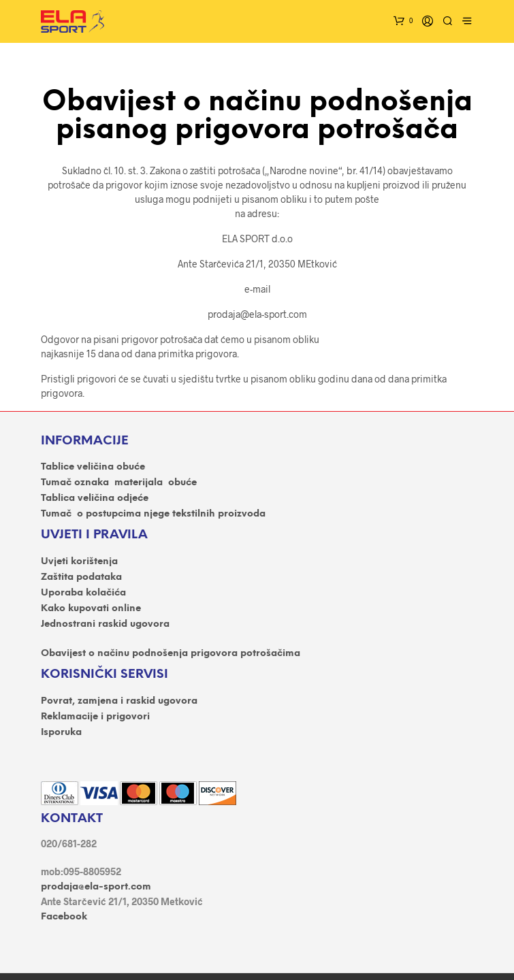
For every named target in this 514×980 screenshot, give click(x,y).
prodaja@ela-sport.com (96, 887)
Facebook (64, 917)
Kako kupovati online (91, 609)
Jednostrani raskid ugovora (105, 624)
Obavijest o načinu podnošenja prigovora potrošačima (171, 654)
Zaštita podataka (81, 577)
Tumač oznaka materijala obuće (119, 483)
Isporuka (61, 733)
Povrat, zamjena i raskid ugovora (119, 701)
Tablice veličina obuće (93, 467)
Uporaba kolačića (83, 593)
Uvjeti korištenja (79, 562)
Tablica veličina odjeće (95, 499)
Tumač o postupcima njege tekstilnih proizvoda (153, 514)
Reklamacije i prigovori (95, 717)
